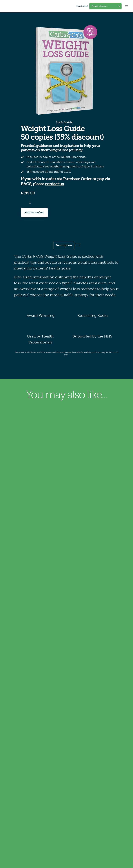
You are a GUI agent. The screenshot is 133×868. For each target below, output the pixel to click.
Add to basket (34, 212)
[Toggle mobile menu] (127, 6)
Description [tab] (64, 245)
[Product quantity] (30, 203)
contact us (54, 184)
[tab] (77, 245)
